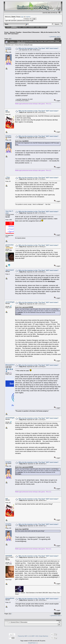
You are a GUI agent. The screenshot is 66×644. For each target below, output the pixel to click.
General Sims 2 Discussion (31, 32)
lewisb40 (9, 556)
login (22, 17)
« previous (53, 37)
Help (20, 27)
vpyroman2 (10, 270)
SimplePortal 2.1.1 (33, 643)
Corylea (8, 48)
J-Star (8, 177)
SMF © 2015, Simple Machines (40, 636)
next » (59, 37)
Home (8, 27)
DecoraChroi (10, 365)
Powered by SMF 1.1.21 (24, 636)
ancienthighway (11, 302)
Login (37, 27)
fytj (7, 110)
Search (25, 27)
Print (58, 39)
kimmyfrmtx (10, 598)
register (28, 17)
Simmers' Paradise (16, 32)
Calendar (31, 27)
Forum (14, 27)
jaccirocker (10, 245)
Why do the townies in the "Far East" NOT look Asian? (38, 48)
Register (43, 27)
